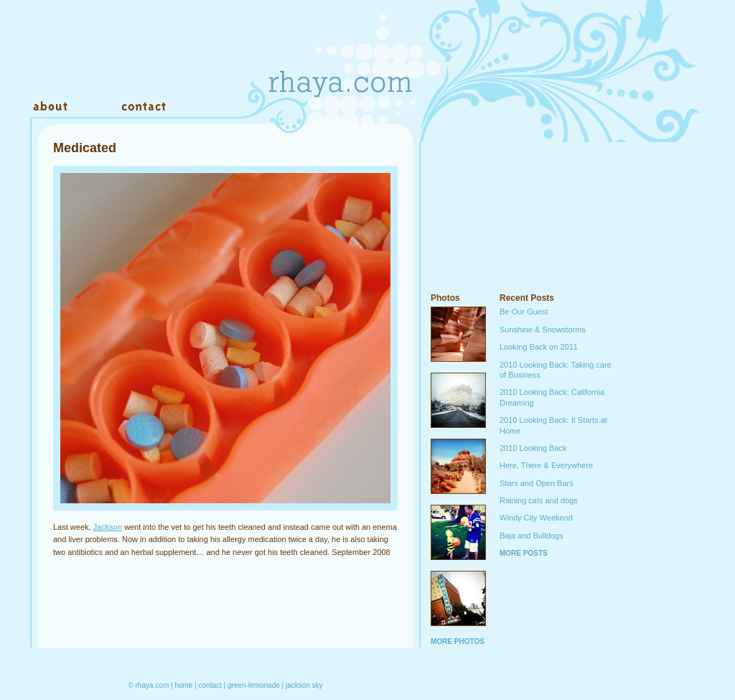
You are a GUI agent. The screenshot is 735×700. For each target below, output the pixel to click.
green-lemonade (254, 685)
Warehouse (210, 107)
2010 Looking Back (533, 448)
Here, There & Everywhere (546, 465)
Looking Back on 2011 (539, 347)
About (52, 107)
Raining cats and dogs (539, 500)
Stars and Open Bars (537, 483)
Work (93, 107)
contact (210, 685)
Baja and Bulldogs (532, 536)
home (183, 685)
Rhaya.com (339, 57)
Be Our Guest (524, 312)
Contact (143, 107)
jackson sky (304, 685)
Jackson (108, 527)
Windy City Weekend (536, 518)
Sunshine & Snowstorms (543, 330)
